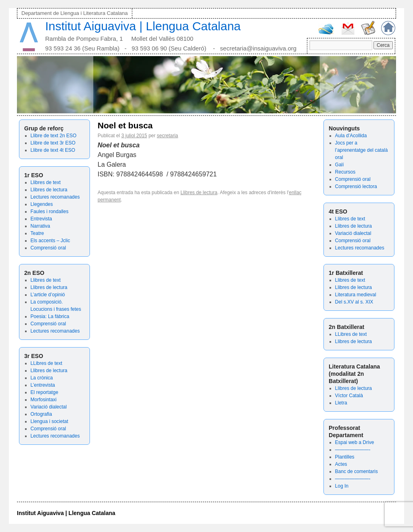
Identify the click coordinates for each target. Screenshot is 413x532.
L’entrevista (43, 385)
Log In (342, 486)
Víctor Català (349, 396)
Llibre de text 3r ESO (53, 143)
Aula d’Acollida (351, 136)
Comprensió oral (48, 248)
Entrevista (41, 219)
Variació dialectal (49, 407)
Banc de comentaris (357, 471)
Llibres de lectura (49, 190)
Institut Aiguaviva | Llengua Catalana (143, 26)
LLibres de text (47, 363)
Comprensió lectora (356, 186)
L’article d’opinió (48, 295)
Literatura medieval (356, 295)
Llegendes (42, 204)
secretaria (168, 136)
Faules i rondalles (50, 212)
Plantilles (345, 457)
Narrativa (41, 226)
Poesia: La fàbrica (50, 316)
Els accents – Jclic (50, 241)
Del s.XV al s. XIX (354, 302)
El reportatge (45, 392)
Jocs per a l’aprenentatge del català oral (362, 150)
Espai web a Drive (355, 442)
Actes (341, 464)
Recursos (345, 172)
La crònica (42, 378)
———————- (353, 450)
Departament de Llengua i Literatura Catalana (75, 13)
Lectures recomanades (55, 197)
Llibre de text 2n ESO (54, 136)
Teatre (37, 233)
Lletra (341, 403)
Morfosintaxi (44, 400)
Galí (340, 165)
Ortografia (41, 414)
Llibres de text (46, 182)
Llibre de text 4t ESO (53, 150)
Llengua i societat (49, 421)
